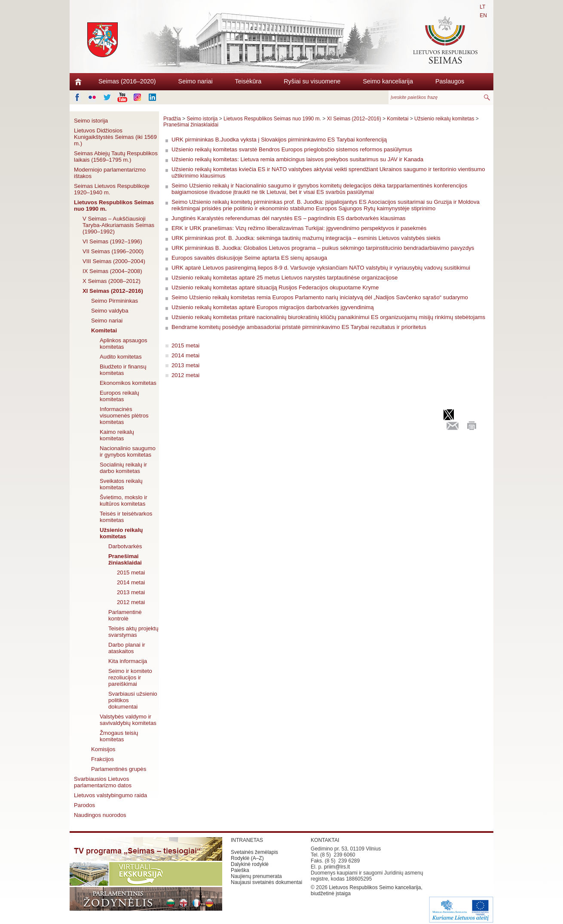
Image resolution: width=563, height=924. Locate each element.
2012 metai (131, 602)
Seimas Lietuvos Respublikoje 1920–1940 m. (112, 189)
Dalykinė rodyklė (250, 864)
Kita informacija (128, 661)
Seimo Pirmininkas (115, 301)
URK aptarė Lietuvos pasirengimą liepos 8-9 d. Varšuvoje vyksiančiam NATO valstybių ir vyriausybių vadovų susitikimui (321, 268)
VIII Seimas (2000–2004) (114, 261)
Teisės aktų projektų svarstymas (133, 632)
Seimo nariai (196, 81)
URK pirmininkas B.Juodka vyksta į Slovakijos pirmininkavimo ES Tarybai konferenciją (279, 140)
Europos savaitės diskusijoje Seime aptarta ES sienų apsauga (249, 258)
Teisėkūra (248, 81)
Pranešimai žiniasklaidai (125, 559)
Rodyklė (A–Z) (247, 858)
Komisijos (103, 749)
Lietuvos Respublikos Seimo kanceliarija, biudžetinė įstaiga (367, 890)
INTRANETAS (247, 840)
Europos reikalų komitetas (119, 396)
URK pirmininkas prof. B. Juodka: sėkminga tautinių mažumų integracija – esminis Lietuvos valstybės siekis (306, 238)
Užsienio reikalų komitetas (121, 533)
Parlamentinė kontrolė (125, 615)
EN (483, 15)
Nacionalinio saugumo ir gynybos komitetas (128, 451)
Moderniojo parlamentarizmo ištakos (110, 173)
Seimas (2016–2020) (127, 81)
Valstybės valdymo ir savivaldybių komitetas (128, 720)
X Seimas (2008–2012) (112, 281)
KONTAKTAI (325, 840)
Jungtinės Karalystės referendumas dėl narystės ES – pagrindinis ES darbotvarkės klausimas (289, 218)
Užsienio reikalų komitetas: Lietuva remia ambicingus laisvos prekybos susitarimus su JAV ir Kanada (297, 159)
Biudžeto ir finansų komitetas (123, 370)
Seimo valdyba (110, 311)
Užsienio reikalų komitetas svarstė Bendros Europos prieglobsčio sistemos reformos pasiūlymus (292, 149)
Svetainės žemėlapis (254, 852)
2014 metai (131, 582)
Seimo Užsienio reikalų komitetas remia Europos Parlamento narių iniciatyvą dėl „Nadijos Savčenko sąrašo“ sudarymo (320, 297)
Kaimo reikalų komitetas (117, 435)
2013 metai (131, 592)
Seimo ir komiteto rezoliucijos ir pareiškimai (130, 677)
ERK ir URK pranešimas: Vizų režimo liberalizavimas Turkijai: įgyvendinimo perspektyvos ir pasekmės (299, 228)
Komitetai (104, 330)
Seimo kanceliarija (388, 81)
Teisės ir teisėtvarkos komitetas (126, 517)
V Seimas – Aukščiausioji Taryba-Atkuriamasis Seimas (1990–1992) (118, 225)
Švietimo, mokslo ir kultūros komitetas (124, 500)
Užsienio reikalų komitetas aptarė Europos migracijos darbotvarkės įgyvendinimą (273, 307)
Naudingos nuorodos (100, 815)
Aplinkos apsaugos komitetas (124, 344)
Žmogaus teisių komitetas (119, 736)
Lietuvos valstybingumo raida (110, 795)
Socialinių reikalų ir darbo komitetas (123, 468)
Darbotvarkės (125, 546)
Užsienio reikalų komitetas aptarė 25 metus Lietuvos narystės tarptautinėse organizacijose (285, 278)
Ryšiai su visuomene (312, 81)
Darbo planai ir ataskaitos (127, 648)
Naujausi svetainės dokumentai (266, 882)
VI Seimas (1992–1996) (112, 241)
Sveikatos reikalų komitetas (121, 484)
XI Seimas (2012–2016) (113, 291)
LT (482, 7)
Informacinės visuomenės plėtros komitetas (124, 416)
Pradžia (172, 119)
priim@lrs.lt (337, 867)
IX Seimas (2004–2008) (112, 271)
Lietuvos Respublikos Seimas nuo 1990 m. (114, 206)
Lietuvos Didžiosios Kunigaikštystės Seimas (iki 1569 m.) (115, 137)
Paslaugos (450, 81)
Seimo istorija (91, 121)
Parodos (84, 805)
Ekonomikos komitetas (128, 383)
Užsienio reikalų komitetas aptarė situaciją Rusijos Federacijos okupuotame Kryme (275, 287)
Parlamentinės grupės (119, 769)
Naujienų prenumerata (256, 876)
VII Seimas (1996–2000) (113, 251)
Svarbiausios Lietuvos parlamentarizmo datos (103, 782)
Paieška (240, 870)
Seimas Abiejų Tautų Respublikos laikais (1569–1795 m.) (116, 157)
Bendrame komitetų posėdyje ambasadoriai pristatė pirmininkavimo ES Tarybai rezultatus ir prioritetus (299, 327)
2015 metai (131, 573)
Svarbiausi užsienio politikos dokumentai (133, 700)
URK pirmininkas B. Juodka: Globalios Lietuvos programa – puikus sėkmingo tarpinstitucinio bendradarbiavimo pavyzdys (323, 248)
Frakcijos (103, 759)
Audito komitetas (121, 357)
